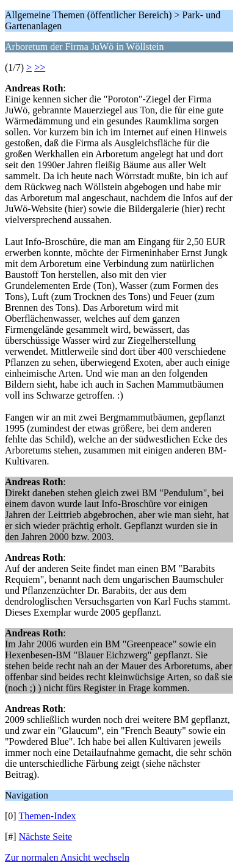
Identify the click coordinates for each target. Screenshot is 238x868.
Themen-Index (47, 816)
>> (40, 67)
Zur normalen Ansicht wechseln (67, 857)
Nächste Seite (46, 837)
